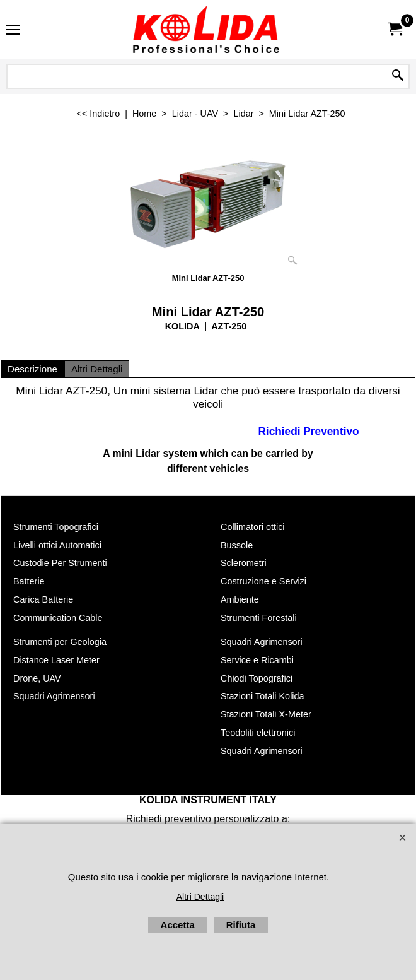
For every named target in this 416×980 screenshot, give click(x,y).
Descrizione (32, 369)
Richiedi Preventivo (308, 430)
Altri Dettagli (97, 369)
